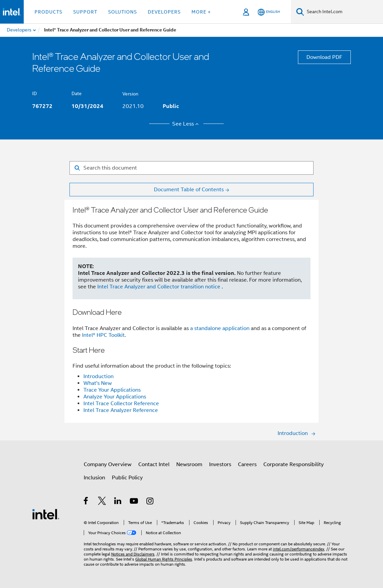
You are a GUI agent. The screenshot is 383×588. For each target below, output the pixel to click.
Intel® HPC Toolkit (103, 335)
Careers (247, 464)
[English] (269, 12)
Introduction (98, 376)
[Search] (300, 12)
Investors (220, 464)
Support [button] (85, 12)
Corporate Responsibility (294, 464)
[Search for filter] (191, 168)
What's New (98, 383)
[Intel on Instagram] (150, 502)
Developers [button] (164, 12)
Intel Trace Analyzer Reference (121, 410)
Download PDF (324, 57)
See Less (187, 124)
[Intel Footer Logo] (46, 514)
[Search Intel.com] (344, 12)
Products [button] (48, 12)
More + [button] (201, 12)
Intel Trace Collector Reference (121, 404)
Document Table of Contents (189, 190)
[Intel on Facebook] (86, 502)
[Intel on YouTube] (134, 502)
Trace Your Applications (112, 390)
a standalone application (220, 328)
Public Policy (127, 478)
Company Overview (108, 464)
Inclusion (94, 478)
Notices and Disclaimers (133, 554)
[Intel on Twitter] (102, 502)
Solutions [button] (123, 12)
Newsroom (189, 464)
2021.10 (133, 106)
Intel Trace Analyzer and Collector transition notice (159, 287)
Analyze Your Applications (115, 397)
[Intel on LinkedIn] (118, 502)
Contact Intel (154, 464)
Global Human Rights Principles (164, 559)
